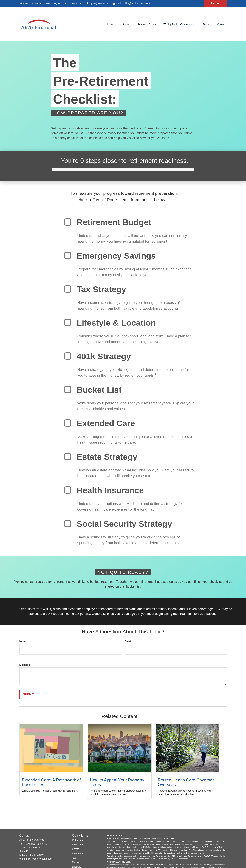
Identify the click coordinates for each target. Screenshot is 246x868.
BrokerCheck (169, 838)
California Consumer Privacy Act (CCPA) (196, 856)
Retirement (78, 840)
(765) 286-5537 (97, 4)
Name (23, 641)
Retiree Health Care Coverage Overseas (186, 782)
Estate (76, 849)
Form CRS (117, 835)
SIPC (163, 865)
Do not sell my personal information (173, 859)
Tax (74, 858)
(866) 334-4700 (39, 844)
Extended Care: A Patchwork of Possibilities (51, 782)
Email (128, 641)
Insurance (77, 853)
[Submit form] (29, 695)
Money (76, 862)
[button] (111, 24)
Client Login (216, 4)
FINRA (158, 865)
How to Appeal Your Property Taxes (117, 782)
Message (25, 665)
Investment (78, 845)
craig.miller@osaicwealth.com (131, 4)
